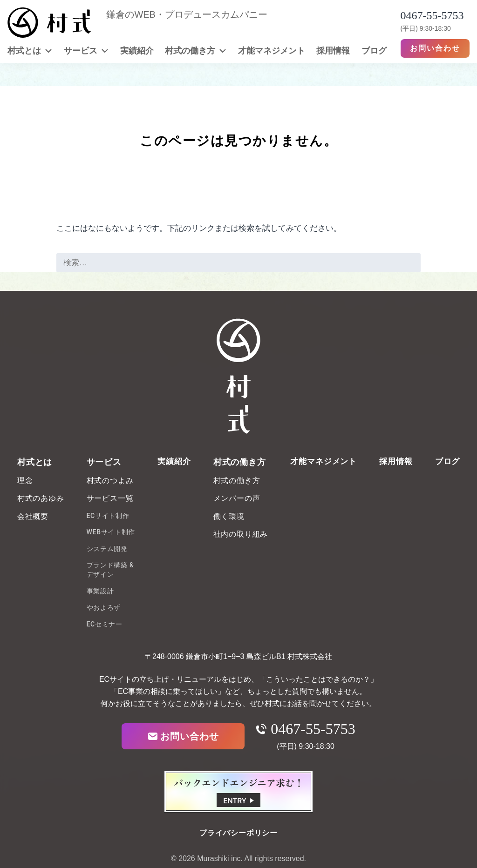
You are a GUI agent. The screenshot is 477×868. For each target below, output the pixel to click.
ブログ (374, 50)
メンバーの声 (237, 498)
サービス (86, 50)
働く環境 (229, 516)
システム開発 (107, 549)
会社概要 (33, 516)
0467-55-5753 (305, 729)
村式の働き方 (196, 50)
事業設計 (100, 591)
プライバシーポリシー (238, 833)
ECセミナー (105, 624)
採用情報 (333, 50)
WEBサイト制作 (111, 532)
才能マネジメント (272, 50)
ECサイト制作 (108, 516)
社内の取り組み (241, 534)
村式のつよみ (110, 481)
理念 (25, 481)
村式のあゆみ (41, 498)
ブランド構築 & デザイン (110, 570)
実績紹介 (137, 50)
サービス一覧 (110, 498)
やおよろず (104, 607)
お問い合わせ (435, 48)
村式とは (30, 50)
